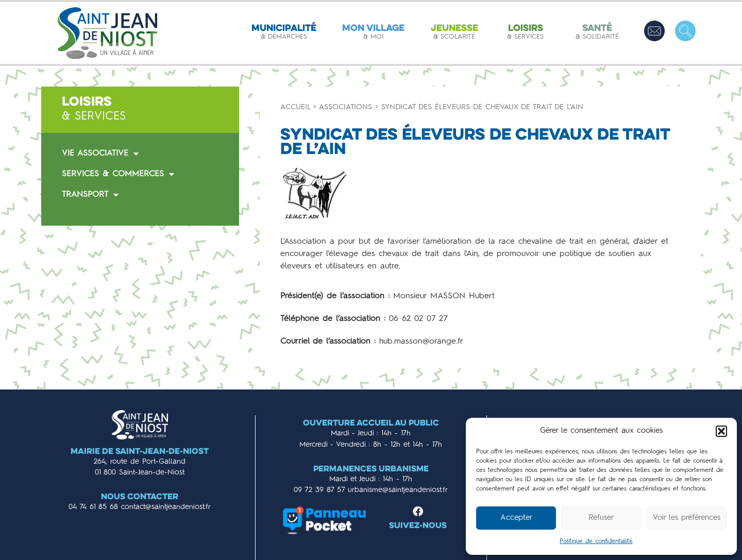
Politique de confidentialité (596, 541)
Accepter (516, 518)
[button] (721, 431)
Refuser (601, 518)
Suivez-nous (418, 526)
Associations (345, 107)
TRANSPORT (90, 195)
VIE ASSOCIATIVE (100, 154)
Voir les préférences (687, 518)
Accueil (295, 107)
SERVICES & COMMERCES (118, 174)
